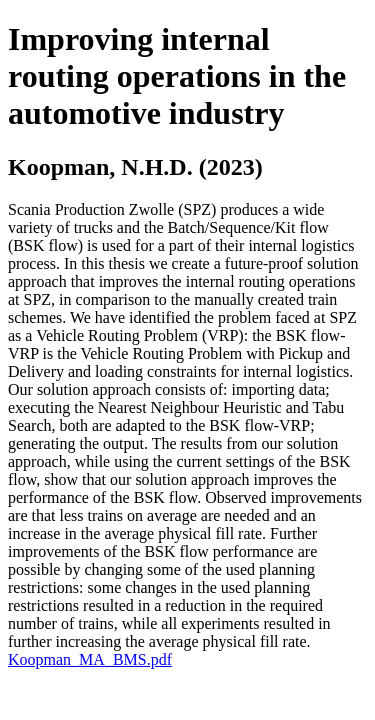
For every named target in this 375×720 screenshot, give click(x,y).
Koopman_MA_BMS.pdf (90, 659)
